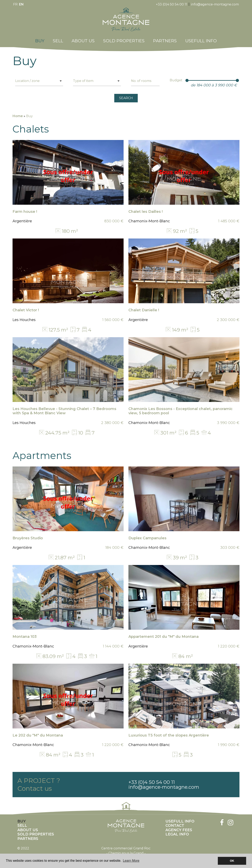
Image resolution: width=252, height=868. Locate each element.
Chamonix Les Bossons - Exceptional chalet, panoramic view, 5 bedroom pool (181, 409)
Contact (175, 824)
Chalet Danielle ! (144, 308)
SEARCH (126, 96)
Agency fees (179, 828)
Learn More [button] (131, 861)
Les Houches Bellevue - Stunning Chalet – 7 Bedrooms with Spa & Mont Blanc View (64, 409)
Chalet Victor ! (26, 308)
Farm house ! (25, 209)
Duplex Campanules (147, 536)
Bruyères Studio (28, 536)
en (21, 4)
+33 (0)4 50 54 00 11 (172, 4)
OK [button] (232, 861)
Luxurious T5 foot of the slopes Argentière (169, 733)
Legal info (177, 832)
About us (83, 39)
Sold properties (124, 39)
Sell (58, 39)
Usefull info (201, 39)
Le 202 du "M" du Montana (38, 733)
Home (18, 114)
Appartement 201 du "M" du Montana (164, 635)
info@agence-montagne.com (215, 4)
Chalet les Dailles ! (146, 209)
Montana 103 (25, 635)
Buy (40, 39)
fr (15, 4)
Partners (165, 39)
